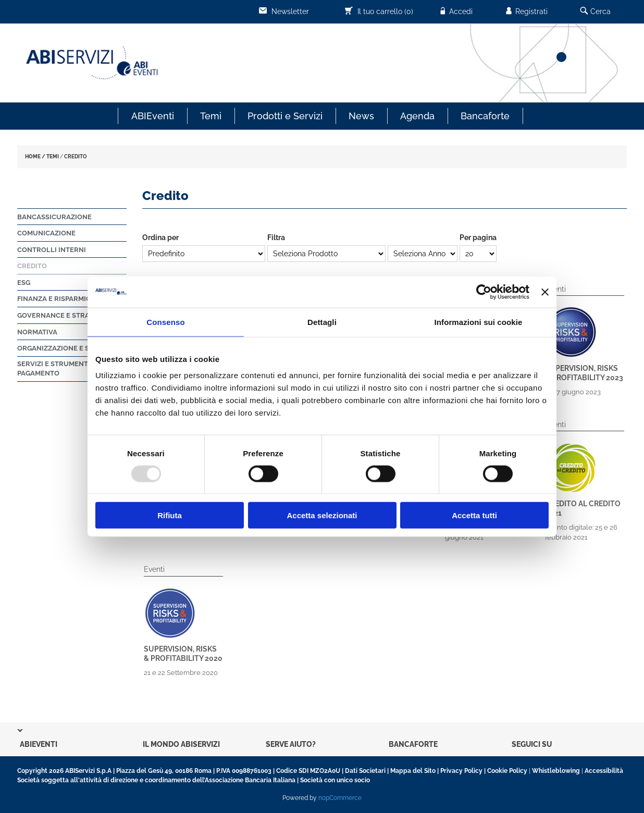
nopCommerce (340, 798)
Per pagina (478, 237)
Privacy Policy (461, 771)
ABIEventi (153, 116)
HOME (33, 157)
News (361, 116)
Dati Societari (365, 771)
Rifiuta (170, 515)
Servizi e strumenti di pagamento (58, 369)
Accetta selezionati (322, 515)
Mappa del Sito (413, 771)
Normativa (37, 332)
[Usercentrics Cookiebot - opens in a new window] (484, 292)
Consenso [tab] (165, 322)
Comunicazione (46, 233)
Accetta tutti (474, 515)
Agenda (417, 116)
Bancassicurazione (54, 217)
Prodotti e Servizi (285, 116)
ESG (24, 283)
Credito (32, 266)
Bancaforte (485, 116)
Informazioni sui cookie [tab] (479, 322)
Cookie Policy (507, 771)
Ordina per (160, 237)
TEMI (53, 157)
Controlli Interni (52, 250)
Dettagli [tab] (322, 322)
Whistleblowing (556, 771)
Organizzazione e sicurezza (70, 348)
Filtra (276, 237)
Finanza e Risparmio (54, 299)
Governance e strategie (63, 315)
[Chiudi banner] (545, 292)
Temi (211, 116)
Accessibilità (604, 771)
